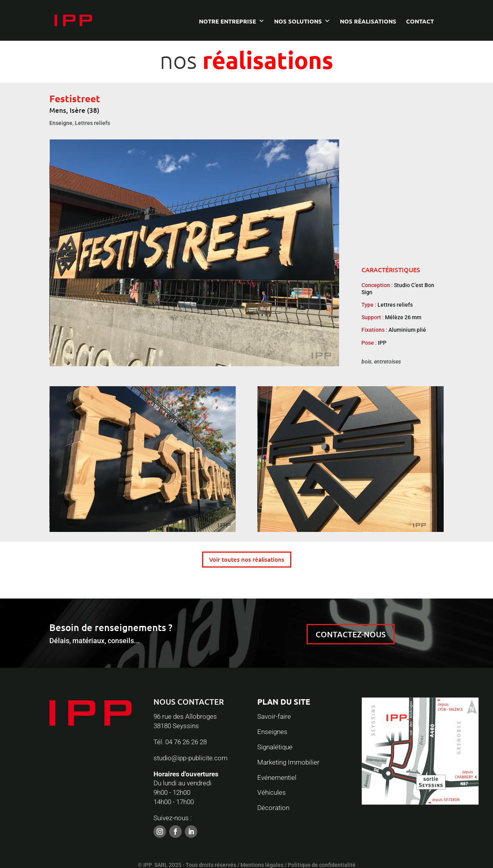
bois (367, 362)
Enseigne (61, 123)
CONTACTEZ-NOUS (351, 634)
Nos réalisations (368, 23)
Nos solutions (298, 23)
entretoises (387, 362)
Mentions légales (262, 865)
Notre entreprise (228, 23)
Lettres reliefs (92, 123)
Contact (420, 23)
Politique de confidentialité (322, 865)
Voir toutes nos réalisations (247, 559)
